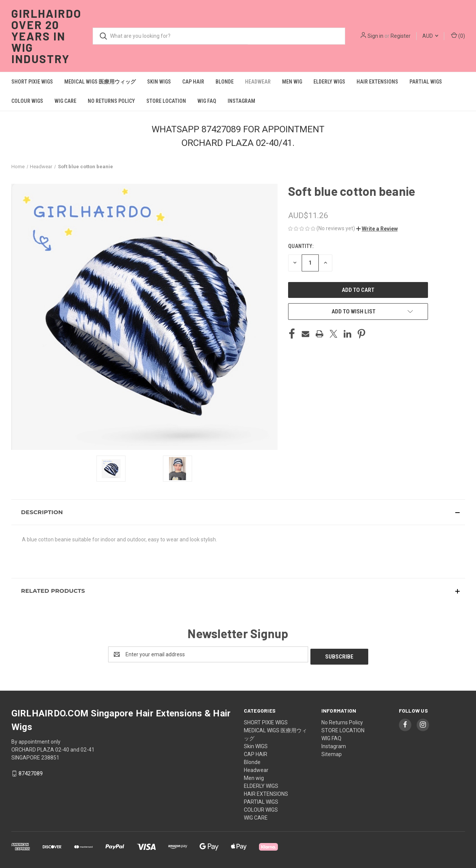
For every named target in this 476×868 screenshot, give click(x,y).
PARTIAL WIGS (426, 82)
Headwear (258, 82)
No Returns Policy (111, 101)
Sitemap (332, 752)
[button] (377, 229)
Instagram (241, 101)
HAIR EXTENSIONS (377, 82)
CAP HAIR (193, 82)
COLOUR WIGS (27, 101)
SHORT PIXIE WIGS (32, 82)
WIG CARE (65, 101)
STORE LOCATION (166, 101)
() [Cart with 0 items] (458, 36)
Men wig (292, 82)
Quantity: (301, 246)
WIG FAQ (207, 101)
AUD (430, 36)
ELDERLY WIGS (329, 82)
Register (401, 36)
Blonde (225, 82)
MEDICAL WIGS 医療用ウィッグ (100, 82)
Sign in (375, 36)
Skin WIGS (159, 82)
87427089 (31, 771)
